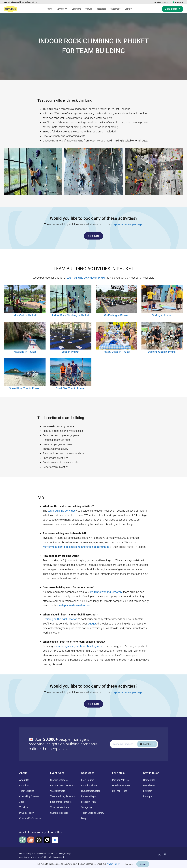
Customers (115, 9)
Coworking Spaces (29, 796)
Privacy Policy (113, 864)
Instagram (149, 796)
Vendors (24, 807)
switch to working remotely (106, 592)
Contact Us (149, 780)
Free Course (88, 780)
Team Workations (59, 807)
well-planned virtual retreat (75, 606)
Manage (129, 864)
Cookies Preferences (30, 818)
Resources (101, 9)
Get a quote (93, 236)
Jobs (22, 802)
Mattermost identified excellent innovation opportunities (76, 547)
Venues (89, 9)
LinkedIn (148, 791)
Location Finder (89, 785)
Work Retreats (58, 791)
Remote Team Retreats (62, 785)
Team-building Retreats (62, 796)
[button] (62, 9)
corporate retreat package (127, 224)
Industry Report (89, 796)
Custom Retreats (59, 813)
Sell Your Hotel (120, 791)
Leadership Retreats (61, 802)
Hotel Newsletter (121, 785)
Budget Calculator (91, 791)
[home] (10, 9)
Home (50, 9)
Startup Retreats (59, 780)
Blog (84, 818)
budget (92, 624)
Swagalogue (88, 807)
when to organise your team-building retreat (79, 646)
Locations (76, 9)
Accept (143, 864)
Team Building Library (93, 813)
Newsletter (149, 785)
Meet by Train (88, 802)
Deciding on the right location (60, 619)
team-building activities (62, 511)
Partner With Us (120, 780)
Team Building (27, 791)
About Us (24, 780)
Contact (128, 9)
